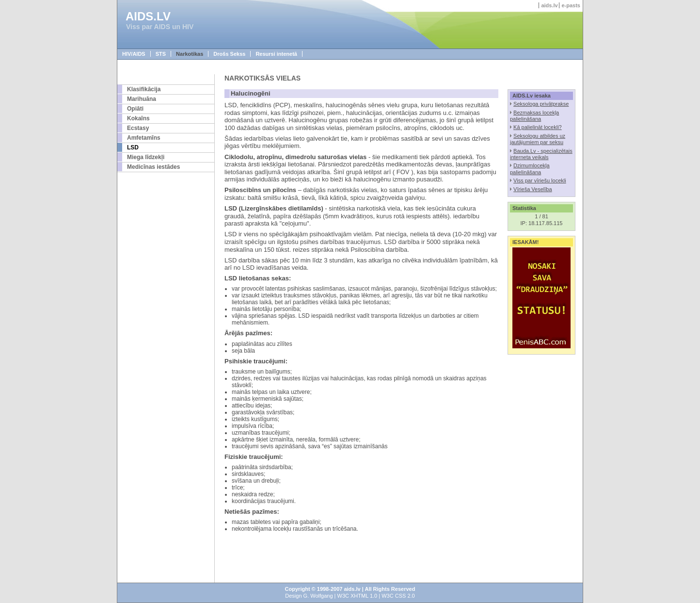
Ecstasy (138, 128)
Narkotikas (190, 54)
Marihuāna (142, 99)
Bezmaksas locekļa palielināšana (534, 116)
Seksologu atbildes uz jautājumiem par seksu (538, 139)
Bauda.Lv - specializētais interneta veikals (541, 154)
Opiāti (135, 109)
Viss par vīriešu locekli (540, 180)
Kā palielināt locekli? (538, 127)
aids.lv (549, 5)
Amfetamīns (144, 138)
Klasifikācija (144, 89)
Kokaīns (138, 118)
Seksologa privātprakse (541, 104)
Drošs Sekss (229, 54)
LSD (133, 147)
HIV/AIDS (134, 54)
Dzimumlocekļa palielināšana (530, 169)
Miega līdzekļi (146, 157)
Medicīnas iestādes (153, 167)
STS (161, 54)
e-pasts (571, 5)
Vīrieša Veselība (533, 189)
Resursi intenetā (276, 54)
